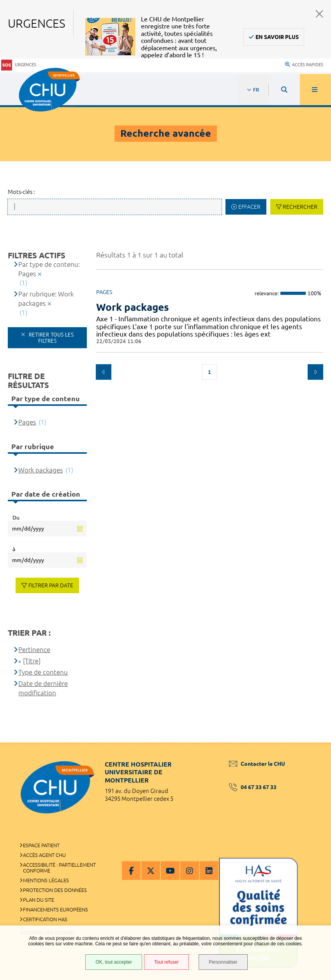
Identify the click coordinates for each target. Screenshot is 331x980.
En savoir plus (277, 37)
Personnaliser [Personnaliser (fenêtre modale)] (223, 962)
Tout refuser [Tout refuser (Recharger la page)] (166, 962)
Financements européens (55, 909)
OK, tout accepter (114, 962)
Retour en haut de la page (312, 742)
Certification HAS (45, 919)
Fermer (320, 14)
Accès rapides (304, 65)
